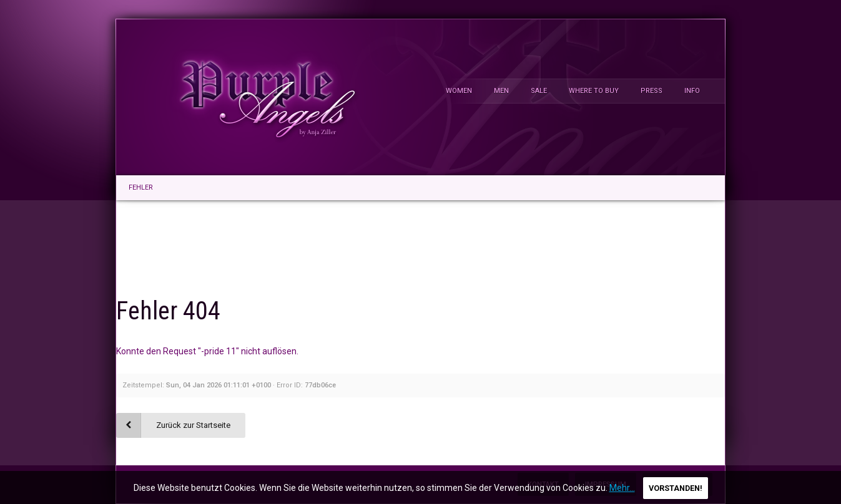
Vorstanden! (676, 488)
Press (652, 91)
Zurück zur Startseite (193, 425)
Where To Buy (594, 91)
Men (501, 91)
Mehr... (622, 488)
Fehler (141, 187)
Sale (539, 91)
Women (459, 91)
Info (692, 91)
